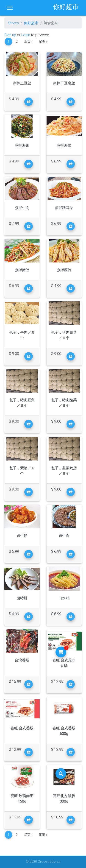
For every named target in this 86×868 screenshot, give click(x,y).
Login (26, 35)
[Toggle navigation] (10, 8)
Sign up (10, 35)
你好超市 (31, 23)
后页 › (28, 42)
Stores (13, 23)
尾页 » (43, 42)
